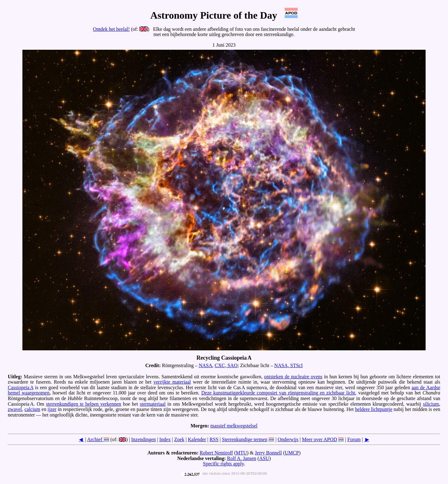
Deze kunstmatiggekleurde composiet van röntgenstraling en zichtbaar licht (278, 393)
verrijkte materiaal (172, 382)
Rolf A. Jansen (242, 458)
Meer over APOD (319, 439)
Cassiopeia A (21, 387)
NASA (206, 365)
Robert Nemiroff (216, 453)
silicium (431, 404)
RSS (214, 439)
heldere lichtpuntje (374, 409)
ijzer (52, 409)
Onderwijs (288, 439)
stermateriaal (153, 404)
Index (165, 439)
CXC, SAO (226, 365)
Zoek (179, 439)
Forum (354, 439)
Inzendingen (144, 439)
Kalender (197, 439)
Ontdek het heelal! (111, 29)
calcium (33, 409)
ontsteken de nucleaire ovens (293, 377)
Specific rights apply (223, 464)
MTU (241, 453)
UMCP (292, 453)
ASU (264, 458)
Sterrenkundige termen (245, 439)
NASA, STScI (288, 365)
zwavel (15, 409)
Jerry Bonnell (268, 453)
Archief (95, 439)
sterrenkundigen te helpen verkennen (84, 404)
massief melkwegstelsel (234, 426)
